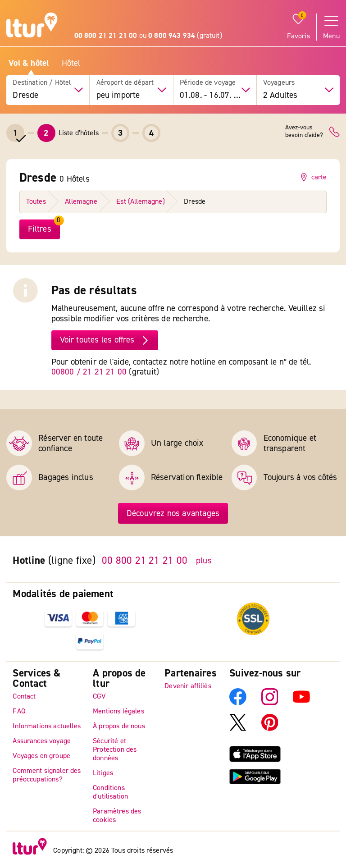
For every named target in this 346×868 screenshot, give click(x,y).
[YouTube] (301, 703)
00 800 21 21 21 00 (145, 560)
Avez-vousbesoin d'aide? (304, 132)
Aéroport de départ (125, 83)
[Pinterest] (270, 729)
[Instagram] (270, 703)
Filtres (40, 229)
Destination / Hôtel (42, 83)
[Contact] (335, 132)
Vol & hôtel (29, 63)
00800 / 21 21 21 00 (89, 372)
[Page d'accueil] (32, 26)
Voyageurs (279, 83)
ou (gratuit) (148, 36)
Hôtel (71, 63)
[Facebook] (238, 703)
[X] (238, 729)
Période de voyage (208, 83)
